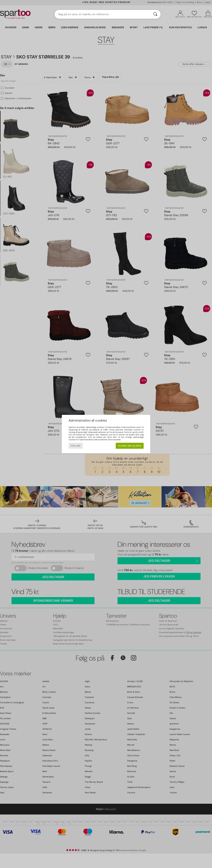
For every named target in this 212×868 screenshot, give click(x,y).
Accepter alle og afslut (130, 446)
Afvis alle (76, 446)
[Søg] (155, 14)
